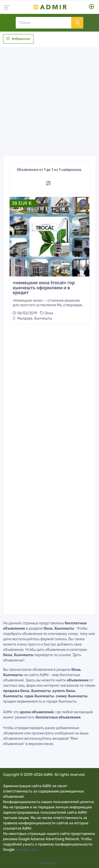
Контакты (48, 863)
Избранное (18, 39)
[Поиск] (43, 23)
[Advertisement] (50, 100)
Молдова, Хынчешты (32, 318)
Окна (49, 313)
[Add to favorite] (83, 203)
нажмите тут (26, 850)
